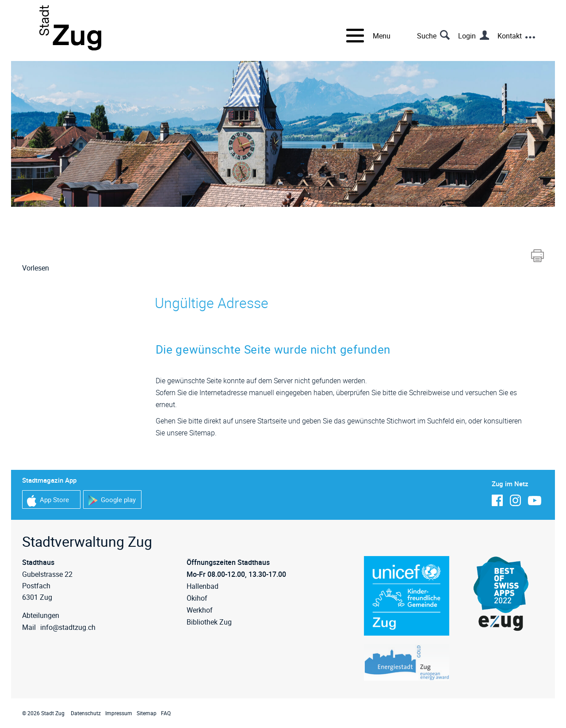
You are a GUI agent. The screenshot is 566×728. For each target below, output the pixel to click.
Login (467, 36)
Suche (427, 36)
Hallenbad (203, 586)
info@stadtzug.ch (68, 627)
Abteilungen (41, 615)
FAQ (166, 713)
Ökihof (197, 598)
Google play (112, 501)
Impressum (119, 713)
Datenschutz (86, 713)
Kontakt (510, 36)
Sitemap (147, 713)
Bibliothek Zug (209, 622)
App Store (48, 501)
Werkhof (200, 610)
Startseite (272, 421)
